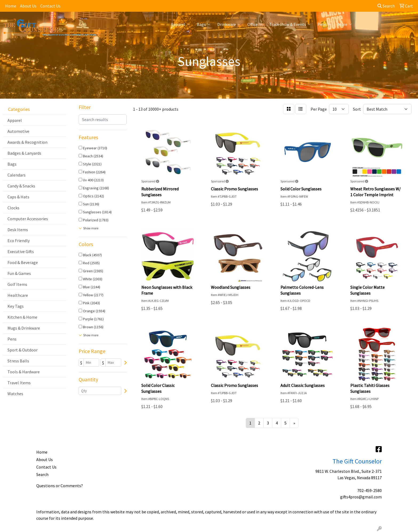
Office (255, 24)
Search (386, 6)
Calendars (17, 175)
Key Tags (16, 306)
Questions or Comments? (60, 486)
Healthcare (18, 295)
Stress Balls (18, 361)
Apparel (180, 24)
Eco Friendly (19, 241)
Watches (15, 394)
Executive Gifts (21, 251)
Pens (324, 24)
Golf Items (17, 284)
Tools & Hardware (24, 372)
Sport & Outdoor (23, 350)
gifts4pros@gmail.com (361, 497)
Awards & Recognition (27, 142)
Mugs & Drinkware (24, 328)
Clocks (13, 208)
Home (11, 6)
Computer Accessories (28, 219)
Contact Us (50, 6)
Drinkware (229, 24)
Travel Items (19, 383)
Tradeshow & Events (290, 24)
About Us (28, 6)
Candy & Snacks (21, 186)
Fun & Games (19, 273)
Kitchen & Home (22, 317)
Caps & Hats (18, 197)
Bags (204, 24)
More (345, 24)
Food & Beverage (23, 262)
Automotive (18, 131)
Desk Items (18, 230)
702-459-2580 (369, 490)
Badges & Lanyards (24, 153)
